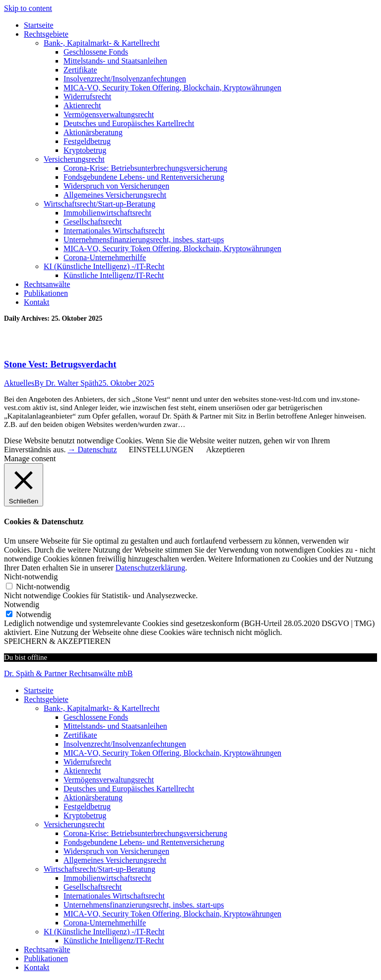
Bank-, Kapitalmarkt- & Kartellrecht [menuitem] (102, 708)
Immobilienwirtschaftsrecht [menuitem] (107, 878)
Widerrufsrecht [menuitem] (87, 762)
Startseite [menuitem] (39, 690)
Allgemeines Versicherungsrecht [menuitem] (115, 860)
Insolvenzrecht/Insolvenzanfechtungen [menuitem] (125, 744)
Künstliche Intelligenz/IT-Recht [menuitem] (114, 941)
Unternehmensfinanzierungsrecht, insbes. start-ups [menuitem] (144, 905)
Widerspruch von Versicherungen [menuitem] (116, 851)
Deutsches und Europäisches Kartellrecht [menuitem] (129, 789)
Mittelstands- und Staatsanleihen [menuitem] (115, 726)
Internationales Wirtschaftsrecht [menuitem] (114, 896)
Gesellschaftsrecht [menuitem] (93, 887)
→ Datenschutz (92, 450)
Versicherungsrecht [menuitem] (74, 824)
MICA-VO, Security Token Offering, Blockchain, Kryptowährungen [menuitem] (172, 753)
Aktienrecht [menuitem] (82, 771)
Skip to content (28, 8)
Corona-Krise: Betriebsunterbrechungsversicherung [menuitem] (145, 833)
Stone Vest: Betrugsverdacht (60, 364)
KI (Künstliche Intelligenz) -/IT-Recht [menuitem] (104, 932)
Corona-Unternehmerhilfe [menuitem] (105, 923)
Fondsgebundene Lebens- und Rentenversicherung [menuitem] (144, 842)
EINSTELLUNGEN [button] (161, 450)
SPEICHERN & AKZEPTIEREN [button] (57, 641)
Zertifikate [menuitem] (80, 735)
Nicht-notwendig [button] (31, 577)
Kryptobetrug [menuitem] (85, 815)
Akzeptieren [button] (225, 450)
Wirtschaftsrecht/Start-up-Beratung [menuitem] (99, 869)
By (66, 383)
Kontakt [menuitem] (37, 967)
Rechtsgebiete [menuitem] (46, 699)
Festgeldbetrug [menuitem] (87, 806)
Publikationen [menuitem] (46, 958)
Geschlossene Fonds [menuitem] (96, 717)
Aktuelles (19, 383)
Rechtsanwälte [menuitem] (47, 949)
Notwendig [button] (22, 604)
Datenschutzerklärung (150, 568)
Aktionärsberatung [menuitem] (93, 798)
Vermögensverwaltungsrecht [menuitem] (109, 780)
